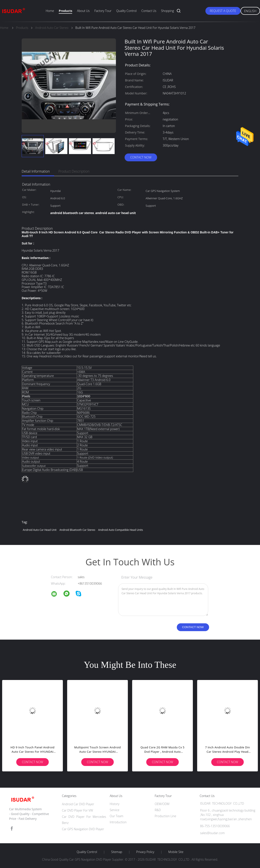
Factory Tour (103, 11)
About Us (83, 11)
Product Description (74, 171)
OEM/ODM (162, 804)
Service (115, 810)
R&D (158, 810)
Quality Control (126, 11)
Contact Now (141, 157)
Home (50, 11)
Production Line (165, 816)
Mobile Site (176, 852)
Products (65, 11)
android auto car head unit (40, 530)
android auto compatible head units (121, 530)
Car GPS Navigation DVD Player (83, 829)
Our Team (116, 816)
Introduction (118, 822)
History (115, 804)
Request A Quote (223, 11)
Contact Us (149, 11)
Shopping (167, 11)
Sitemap (117, 852)
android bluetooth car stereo (77, 530)
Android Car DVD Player (78, 804)
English (250, 11)
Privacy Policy (145, 852)
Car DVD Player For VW (78, 810)
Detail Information (36, 171)
